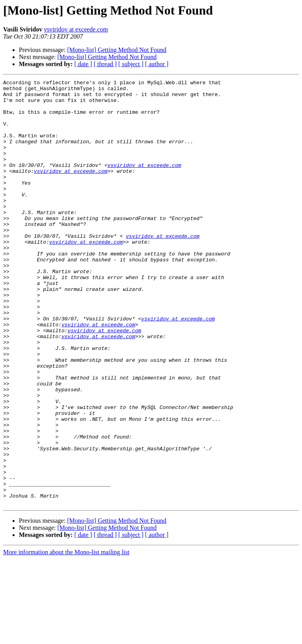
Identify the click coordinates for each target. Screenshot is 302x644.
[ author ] (157, 64)
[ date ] (83, 64)
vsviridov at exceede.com (76, 29)
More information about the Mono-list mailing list (66, 637)
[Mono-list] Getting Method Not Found (117, 50)
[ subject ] (131, 64)
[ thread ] (105, 64)
